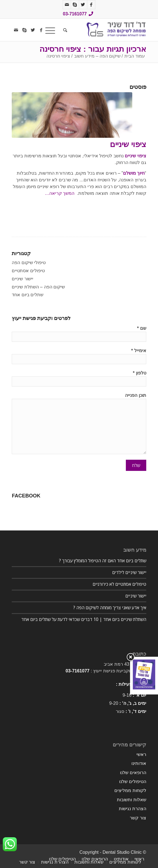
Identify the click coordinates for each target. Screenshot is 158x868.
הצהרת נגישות (132, 809)
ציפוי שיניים (128, 144)
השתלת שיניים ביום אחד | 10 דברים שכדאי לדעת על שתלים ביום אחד (84, 619)
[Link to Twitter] (83, 5)
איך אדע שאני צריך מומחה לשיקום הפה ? (110, 608)
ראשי (141, 754)
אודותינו (139, 763)
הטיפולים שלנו (133, 782)
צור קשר (138, 818)
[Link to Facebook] (91, 5)
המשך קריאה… (60, 193)
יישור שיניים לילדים (129, 572)
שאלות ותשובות (131, 800)
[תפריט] (52, 30)
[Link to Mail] (67, 5)
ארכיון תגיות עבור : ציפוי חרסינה (93, 49)
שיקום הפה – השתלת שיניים (38, 287)
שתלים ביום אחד (28, 295)
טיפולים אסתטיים (28, 271)
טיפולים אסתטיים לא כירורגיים (119, 584)
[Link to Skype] (75, 5)
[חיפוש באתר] (64, 30)
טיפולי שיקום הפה (29, 263)
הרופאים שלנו (133, 773)
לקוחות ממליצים (130, 790)
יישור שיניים (22, 279)
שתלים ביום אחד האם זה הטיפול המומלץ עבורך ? (103, 561)
